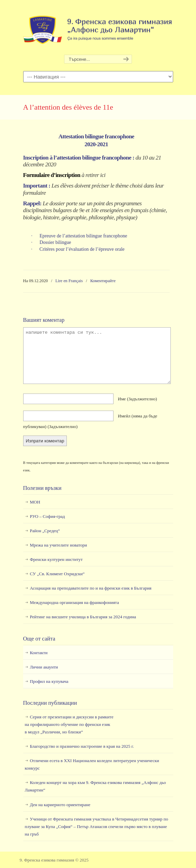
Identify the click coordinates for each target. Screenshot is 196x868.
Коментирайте (103, 281)
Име (138, 399)
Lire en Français (69, 281)
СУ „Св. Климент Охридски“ (57, 574)
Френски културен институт (56, 559)
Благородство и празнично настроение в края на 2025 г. (82, 746)
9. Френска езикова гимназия (98, 28)
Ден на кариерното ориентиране (60, 805)
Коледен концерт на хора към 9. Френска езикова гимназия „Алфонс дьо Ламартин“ (95, 786)
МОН (35, 502)
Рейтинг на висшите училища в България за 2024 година (83, 617)
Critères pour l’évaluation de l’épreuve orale (82, 249)
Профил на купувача (49, 681)
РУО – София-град (48, 516)
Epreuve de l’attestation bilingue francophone (83, 236)
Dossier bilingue (55, 242)
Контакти (39, 653)
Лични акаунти (44, 667)
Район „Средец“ (45, 531)
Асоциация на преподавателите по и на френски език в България (91, 588)
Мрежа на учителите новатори (59, 545)
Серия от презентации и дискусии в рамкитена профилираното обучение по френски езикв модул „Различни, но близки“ (69, 724)
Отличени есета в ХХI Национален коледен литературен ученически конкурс (92, 764)
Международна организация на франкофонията (74, 602)
